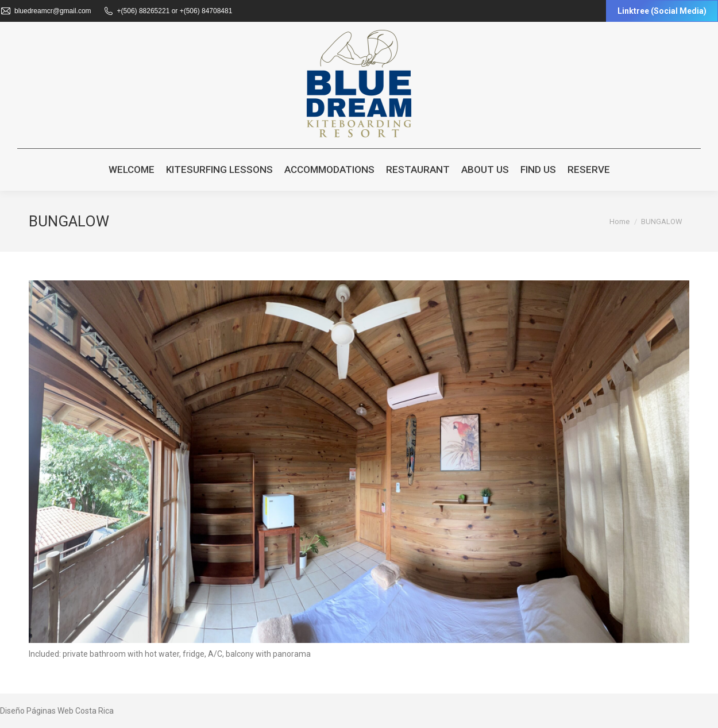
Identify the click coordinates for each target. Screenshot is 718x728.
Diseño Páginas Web (37, 711)
